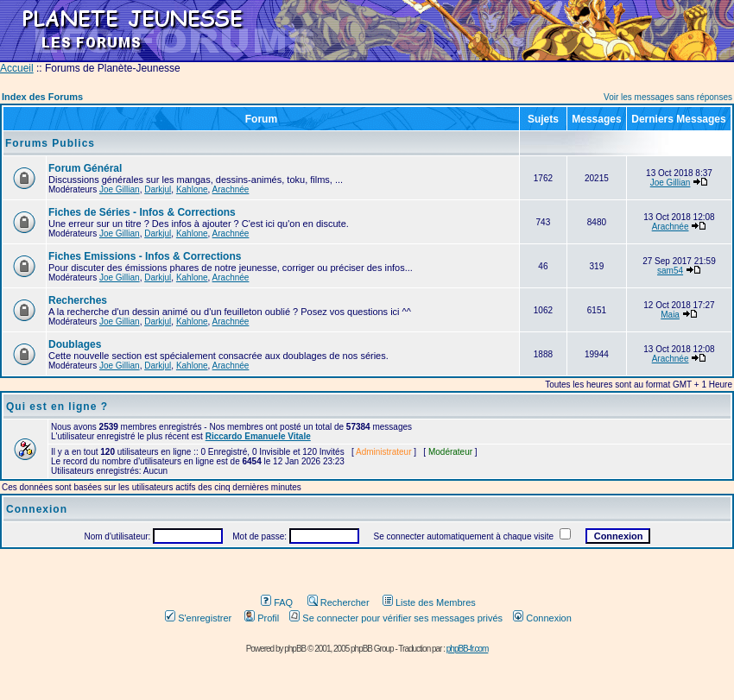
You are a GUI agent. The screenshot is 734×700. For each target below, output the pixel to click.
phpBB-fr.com (468, 649)
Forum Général (85, 168)
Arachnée (231, 189)
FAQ (277, 602)
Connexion (542, 618)
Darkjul (158, 189)
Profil (262, 618)
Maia (670, 315)
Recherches (78, 300)
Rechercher (339, 602)
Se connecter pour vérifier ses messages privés (396, 618)
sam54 (670, 271)
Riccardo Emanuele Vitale (258, 436)
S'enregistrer (198, 618)
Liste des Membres (429, 602)
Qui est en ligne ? (57, 407)
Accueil (17, 68)
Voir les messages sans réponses (668, 97)
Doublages (75, 344)
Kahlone (192, 189)
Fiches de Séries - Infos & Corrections (142, 212)
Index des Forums (42, 97)
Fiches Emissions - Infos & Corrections (145, 256)
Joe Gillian (120, 189)
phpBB (295, 649)
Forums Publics (50, 143)
